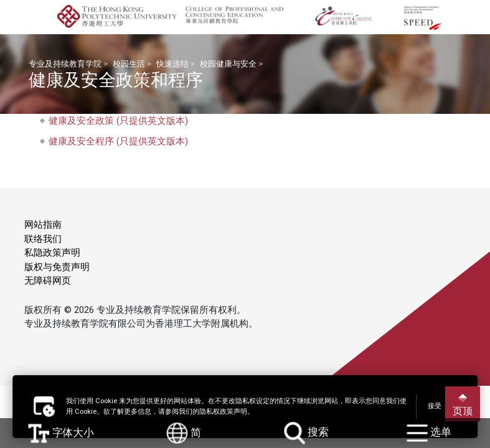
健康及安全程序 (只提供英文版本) (118, 141)
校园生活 (129, 64)
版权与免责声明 (57, 267)
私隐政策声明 (52, 253)
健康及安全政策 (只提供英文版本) (118, 121)
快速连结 (172, 64)
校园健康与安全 (228, 64)
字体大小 (61, 433)
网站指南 (43, 225)
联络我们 (43, 239)
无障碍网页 (48, 281)
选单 (429, 433)
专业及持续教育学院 (65, 64)
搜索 (306, 433)
